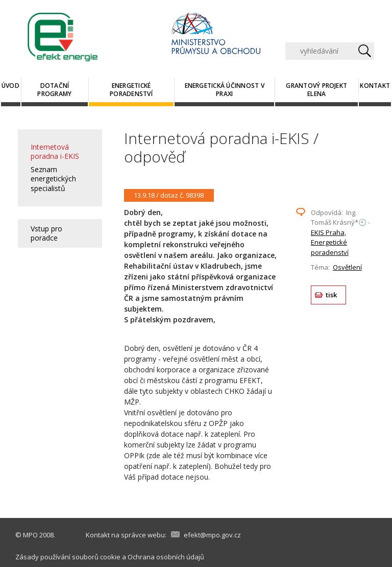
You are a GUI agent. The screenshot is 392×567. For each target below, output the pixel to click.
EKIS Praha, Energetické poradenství (330, 242)
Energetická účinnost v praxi (225, 90)
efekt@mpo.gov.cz (212, 535)
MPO (30, 535)
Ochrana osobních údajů (166, 557)
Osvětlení (347, 267)
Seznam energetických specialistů (53, 179)
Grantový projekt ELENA (316, 90)
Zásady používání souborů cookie (68, 557)
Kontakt (375, 86)
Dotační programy (54, 90)
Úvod (10, 86)
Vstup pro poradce (46, 233)
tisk (332, 295)
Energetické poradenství (131, 90)
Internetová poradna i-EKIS (55, 151)
